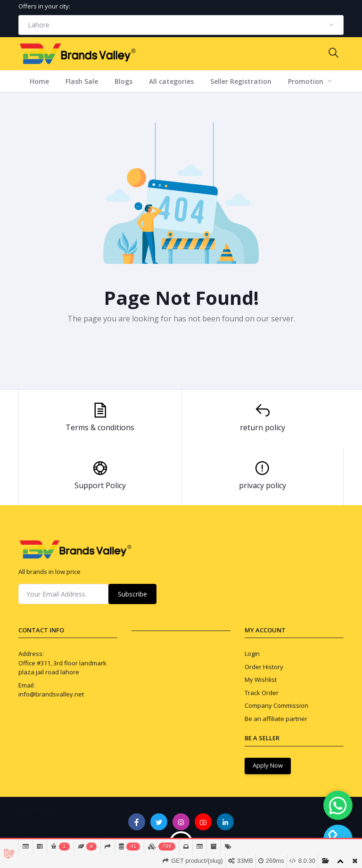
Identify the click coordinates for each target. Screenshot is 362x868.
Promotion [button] (307, 81)
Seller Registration (241, 81)
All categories (171, 81)
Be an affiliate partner (276, 719)
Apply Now (268, 765)
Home (39, 81)
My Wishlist (261, 680)
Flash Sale (82, 81)
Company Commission (276, 705)
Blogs (123, 81)
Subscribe (132, 594)
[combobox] (181, 25)
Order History (264, 667)
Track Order (262, 693)
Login (252, 654)
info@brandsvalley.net (51, 694)
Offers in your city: (44, 6)
